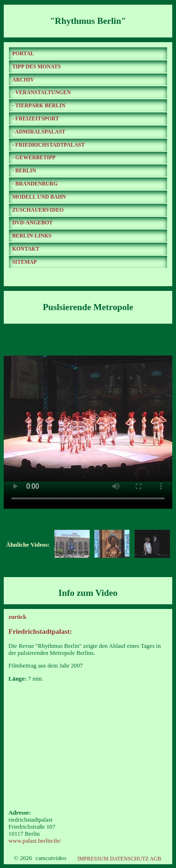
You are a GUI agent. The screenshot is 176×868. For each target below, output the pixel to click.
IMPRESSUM (93, 859)
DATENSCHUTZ (129, 859)
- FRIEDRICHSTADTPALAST (49, 145)
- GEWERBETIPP (34, 157)
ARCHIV (23, 80)
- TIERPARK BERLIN (39, 105)
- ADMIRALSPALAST (39, 132)
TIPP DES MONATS (36, 67)
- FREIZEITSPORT (36, 119)
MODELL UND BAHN (39, 197)
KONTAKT (26, 249)
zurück (17, 617)
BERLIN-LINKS (32, 236)
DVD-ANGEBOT (32, 223)
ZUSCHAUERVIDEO (38, 210)
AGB (155, 859)
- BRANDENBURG (35, 184)
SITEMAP (24, 262)
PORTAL (23, 53)
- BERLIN (24, 171)
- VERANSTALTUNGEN (42, 92)
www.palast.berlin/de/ (35, 841)
